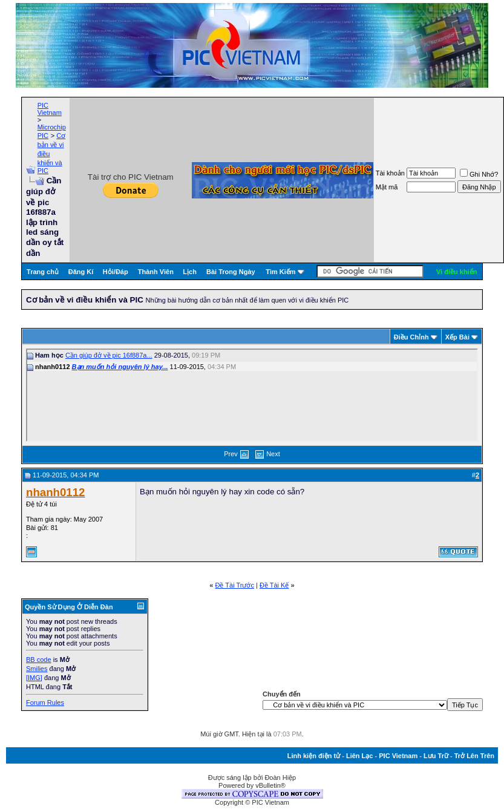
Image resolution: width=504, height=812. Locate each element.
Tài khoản (390, 173)
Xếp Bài (457, 337)
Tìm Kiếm (280, 272)
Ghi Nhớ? (479, 174)
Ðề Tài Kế (274, 585)
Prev (231, 454)
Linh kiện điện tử (314, 756)
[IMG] (34, 678)
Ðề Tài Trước (235, 585)
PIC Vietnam (50, 109)
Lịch (190, 272)
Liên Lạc (360, 756)
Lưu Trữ (436, 756)
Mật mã (387, 187)
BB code (39, 660)
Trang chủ (43, 272)
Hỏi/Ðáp (116, 272)
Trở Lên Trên (474, 756)
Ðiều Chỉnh (411, 337)
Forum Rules (45, 702)
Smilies (37, 669)
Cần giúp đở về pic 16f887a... (109, 355)
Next (273, 454)
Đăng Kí (81, 272)
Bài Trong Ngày (231, 272)
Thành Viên (156, 272)
